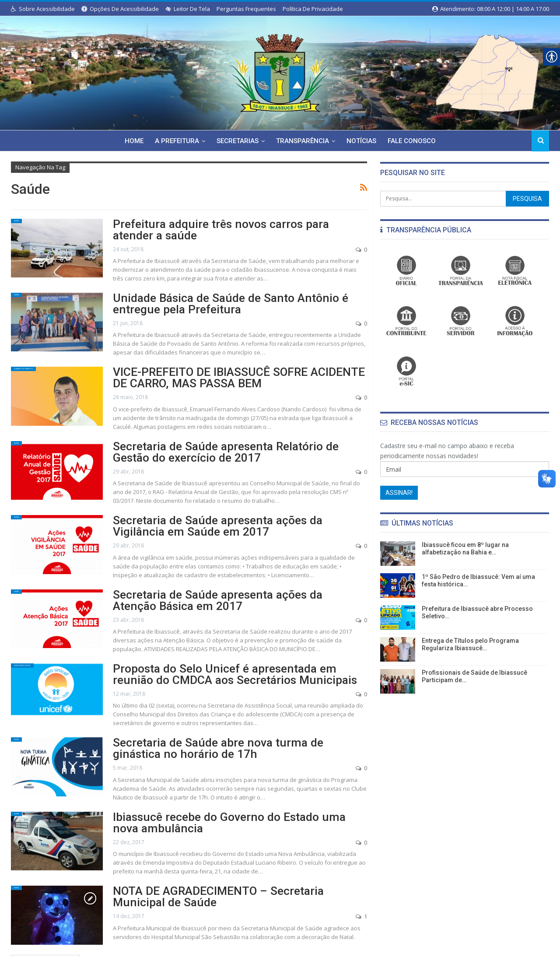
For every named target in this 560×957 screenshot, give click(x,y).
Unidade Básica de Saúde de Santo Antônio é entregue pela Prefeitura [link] (236, 293)
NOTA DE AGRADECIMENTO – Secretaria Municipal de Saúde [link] (220, 851)
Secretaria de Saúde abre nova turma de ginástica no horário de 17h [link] (234, 713)
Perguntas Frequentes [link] (246, 9)
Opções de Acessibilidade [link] (120, 9)
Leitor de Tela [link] (188, 9)
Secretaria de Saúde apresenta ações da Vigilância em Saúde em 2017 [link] (237, 504)
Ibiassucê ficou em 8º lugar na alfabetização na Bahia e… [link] (465, 549)
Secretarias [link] (237, 141)
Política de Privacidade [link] (313, 9)
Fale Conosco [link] (415, 141)
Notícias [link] (363, 141)
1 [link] (362, 864)
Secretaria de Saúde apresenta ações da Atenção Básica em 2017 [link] (230, 573)
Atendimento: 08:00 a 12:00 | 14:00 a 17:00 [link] (491, 9)
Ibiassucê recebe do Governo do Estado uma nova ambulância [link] (223, 783)
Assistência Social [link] (40, 642)
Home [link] (131, 141)
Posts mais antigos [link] (45, 922)
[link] (280, 71)
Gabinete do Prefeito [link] (43, 361)
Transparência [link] (303, 141)
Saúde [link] (22, 224)
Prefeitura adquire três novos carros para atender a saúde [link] (216, 224)
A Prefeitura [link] (175, 141)
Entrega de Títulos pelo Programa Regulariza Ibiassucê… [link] (470, 644)
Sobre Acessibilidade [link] (43, 9)
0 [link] (362, 237)
